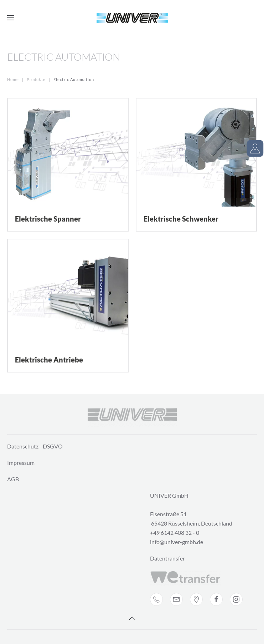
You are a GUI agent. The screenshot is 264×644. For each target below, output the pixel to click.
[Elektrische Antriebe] (68, 306)
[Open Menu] (11, 18)
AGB (13, 479)
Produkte (36, 79)
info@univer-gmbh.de (177, 542)
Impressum (21, 463)
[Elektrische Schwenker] (196, 165)
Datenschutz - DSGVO (35, 446)
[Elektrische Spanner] (68, 165)
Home (13, 79)
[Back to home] (132, 18)
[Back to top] (132, 618)
